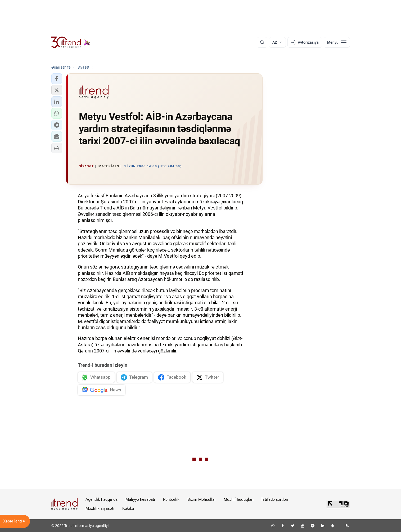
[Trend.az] (71, 42)
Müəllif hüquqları (239, 499)
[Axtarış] (262, 42)
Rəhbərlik (171, 499)
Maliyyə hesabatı (140, 499)
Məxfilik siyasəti (100, 508)
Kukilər (128, 508)
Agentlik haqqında (102, 499)
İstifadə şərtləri (275, 499)
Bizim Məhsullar (202, 499)
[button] (57, 79)
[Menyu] (337, 42)
